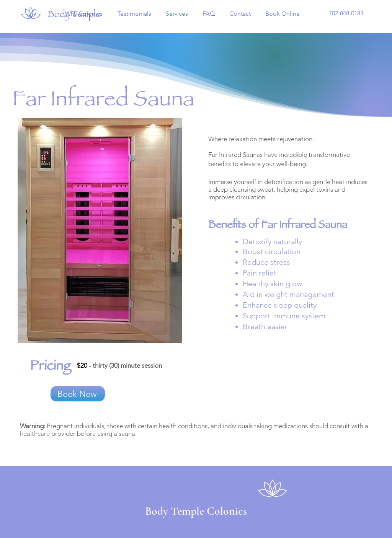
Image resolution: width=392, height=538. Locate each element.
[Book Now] (78, 394)
